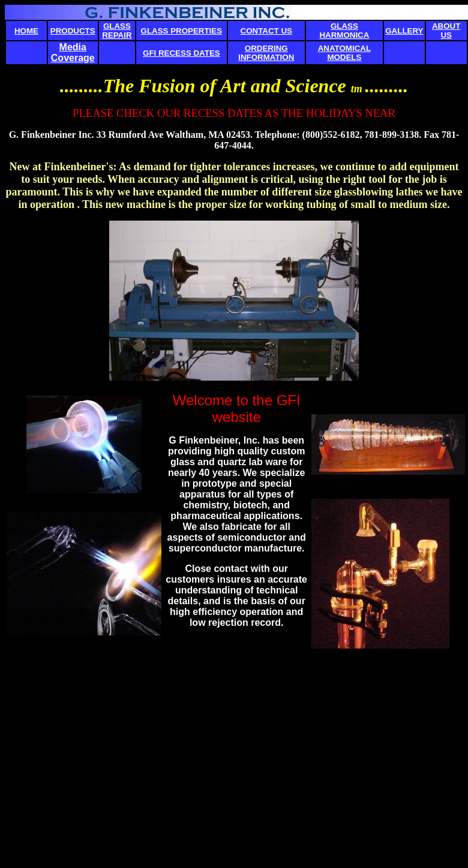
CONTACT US (266, 31)
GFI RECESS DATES (181, 53)
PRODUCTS (73, 31)
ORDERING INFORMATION (266, 53)
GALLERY (404, 31)
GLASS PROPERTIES (182, 31)
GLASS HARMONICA (344, 31)
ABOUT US (446, 31)
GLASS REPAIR (117, 31)
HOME (26, 31)
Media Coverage (73, 52)
